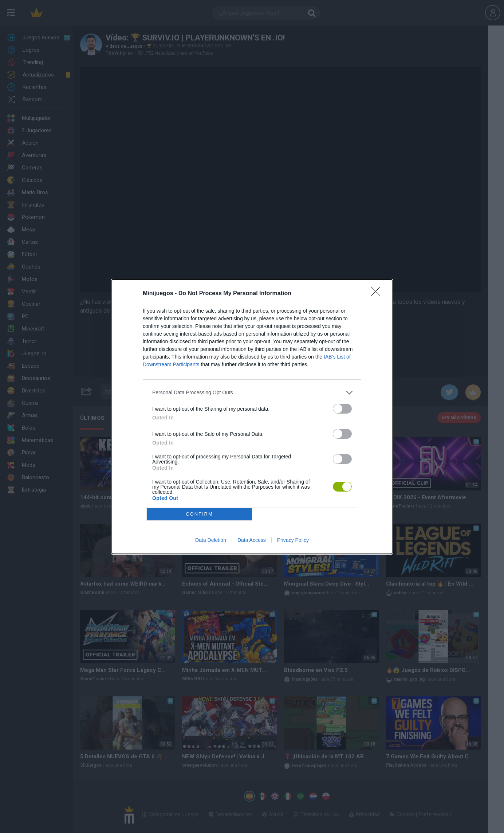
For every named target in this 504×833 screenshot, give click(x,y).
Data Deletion (211, 540)
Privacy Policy (293, 540)
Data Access (252, 540)
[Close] (378, 294)
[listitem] (252, 393)
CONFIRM (199, 514)
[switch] (342, 409)
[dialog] (252, 417)
